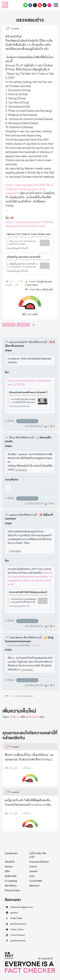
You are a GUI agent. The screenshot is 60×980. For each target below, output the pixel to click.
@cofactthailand (49, 5)
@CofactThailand (35, 5)
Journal (33, 871)
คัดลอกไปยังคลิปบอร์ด (27, 421)
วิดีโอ (7, 871)
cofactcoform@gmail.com (22, 907)
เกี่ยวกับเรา (34, 886)
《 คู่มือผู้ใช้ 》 (36, 645)
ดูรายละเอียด (21, 470)
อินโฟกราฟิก (11, 876)
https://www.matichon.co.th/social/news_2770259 (29, 383)
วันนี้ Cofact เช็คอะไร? (38, 855)
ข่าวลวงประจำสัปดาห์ (39, 862)
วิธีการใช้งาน (11, 886)
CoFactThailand (45, 5)
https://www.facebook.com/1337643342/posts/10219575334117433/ (29, 260)
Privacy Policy (12, 890)
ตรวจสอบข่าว (11, 853)
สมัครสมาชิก (32, 717)
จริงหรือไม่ (10, 862)
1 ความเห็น (16, 696)
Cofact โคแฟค (30, 5)
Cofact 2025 (9, 955)
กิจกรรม (9, 867)
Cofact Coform (40, 5)
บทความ (33, 867)
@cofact (25, 5)
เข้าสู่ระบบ (15, 717)
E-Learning (11, 881)
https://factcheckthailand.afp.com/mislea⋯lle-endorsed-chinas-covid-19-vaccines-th (30, 579)
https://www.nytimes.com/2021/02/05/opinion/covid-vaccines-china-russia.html (29, 189)
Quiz (32, 876)
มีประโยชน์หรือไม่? (34, 426)
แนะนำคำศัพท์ (36, 881)
